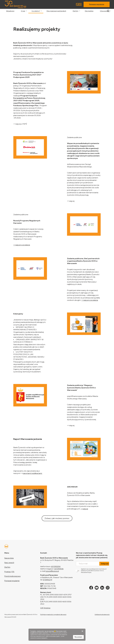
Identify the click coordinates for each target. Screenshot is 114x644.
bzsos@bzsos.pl (52, 571)
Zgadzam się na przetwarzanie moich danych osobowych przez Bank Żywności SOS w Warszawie (91, 571)
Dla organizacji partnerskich (56, 11)
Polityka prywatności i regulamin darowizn (53, 614)
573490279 (48, 580)
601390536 (59, 569)
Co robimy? (36, 11)
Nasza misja (9, 558)
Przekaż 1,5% (9, 572)
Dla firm (76, 11)
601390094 (56, 566)
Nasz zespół (9, 563)
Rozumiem (78, 637)
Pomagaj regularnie (97, 4)
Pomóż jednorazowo (13, 576)
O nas (23, 11)
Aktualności (10, 11)
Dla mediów (89, 11)
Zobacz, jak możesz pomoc (57, 518)
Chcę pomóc (105, 11)
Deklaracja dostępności (102, 614)
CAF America (45, 608)
